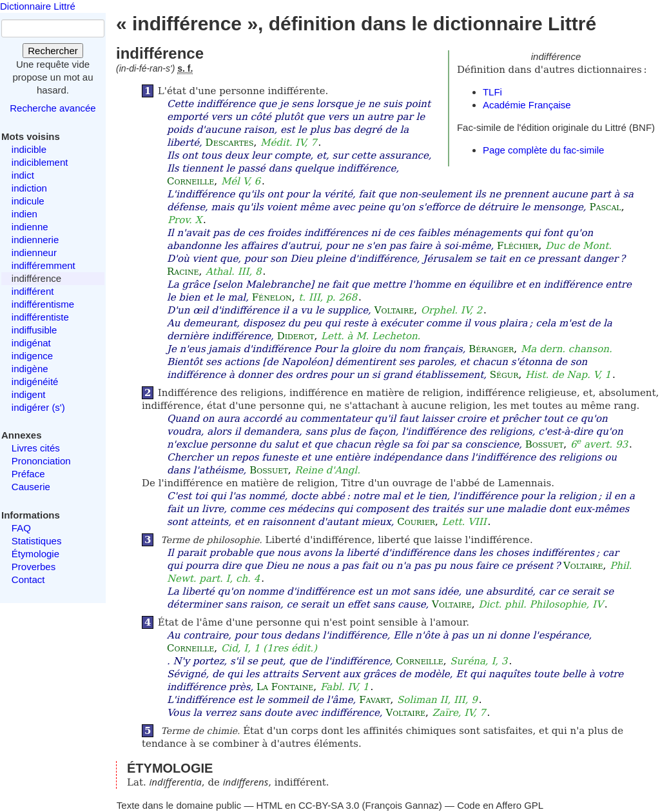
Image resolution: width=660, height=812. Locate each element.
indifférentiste (40, 317)
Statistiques (37, 541)
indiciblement (40, 162)
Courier (416, 522)
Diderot (296, 336)
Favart (374, 700)
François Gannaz (402, 805)
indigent (29, 394)
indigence (32, 356)
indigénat (31, 343)
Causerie (31, 487)
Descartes (230, 143)
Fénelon (272, 297)
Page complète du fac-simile (543, 150)
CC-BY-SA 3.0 (329, 805)
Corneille (190, 181)
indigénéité (35, 381)
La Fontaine (285, 687)
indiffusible (34, 330)
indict (23, 175)
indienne (30, 227)
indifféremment (44, 265)
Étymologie (35, 554)
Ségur (504, 375)
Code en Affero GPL (500, 805)
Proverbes (34, 567)
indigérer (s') (38, 407)
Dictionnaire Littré (38, 6)
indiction (29, 188)
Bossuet (545, 444)
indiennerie (35, 240)
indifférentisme (43, 304)
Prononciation (41, 461)
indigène (30, 369)
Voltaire (394, 310)
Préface (28, 474)
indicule (28, 201)
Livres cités (36, 448)
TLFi (492, 92)
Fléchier (518, 246)
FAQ (21, 528)
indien (24, 214)
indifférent (33, 291)
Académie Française (527, 105)
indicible (29, 149)
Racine (183, 272)
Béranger (491, 349)
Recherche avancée (53, 108)
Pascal (605, 207)
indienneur (34, 253)
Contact (28, 579)
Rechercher (53, 51)
